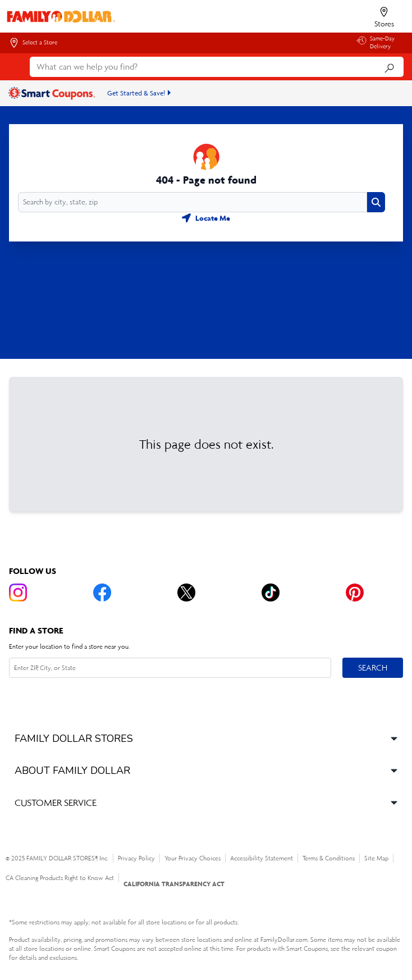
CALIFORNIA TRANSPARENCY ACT (174, 884)
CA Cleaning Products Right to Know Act (60, 878)
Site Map (376, 858)
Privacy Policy (136, 858)
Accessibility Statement (262, 858)
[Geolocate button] (206, 218)
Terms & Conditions (329, 858)
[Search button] (376, 202)
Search (373, 667)
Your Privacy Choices (193, 858)
